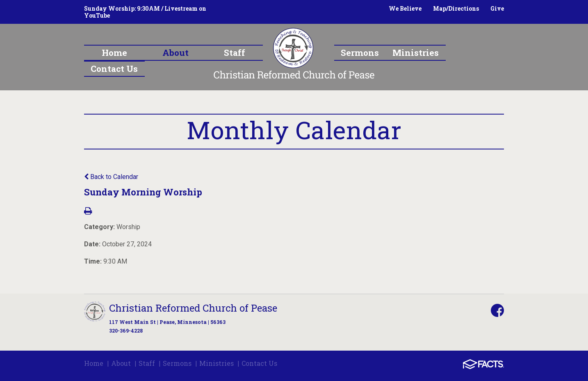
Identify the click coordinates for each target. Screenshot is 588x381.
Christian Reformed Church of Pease (193, 308)
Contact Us (259, 363)
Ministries (217, 363)
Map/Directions (456, 8)
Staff (147, 363)
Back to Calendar (111, 177)
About (121, 363)
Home (94, 363)
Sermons (177, 363)
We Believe (405, 8)
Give (497, 8)
